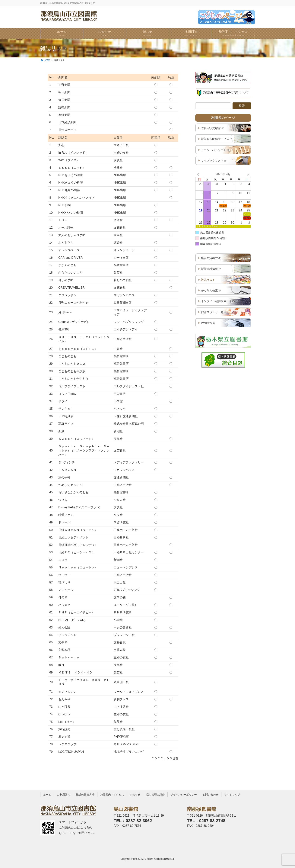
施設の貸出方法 (211, 258)
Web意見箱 (208, 323)
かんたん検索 (211, 290)
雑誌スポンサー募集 (214, 312)
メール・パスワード (215, 150)
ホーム (47, 795)
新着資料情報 (211, 269)
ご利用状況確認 (212, 128)
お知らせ (135, 795)
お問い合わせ (211, 795)
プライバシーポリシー (184, 795)
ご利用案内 (64, 795)
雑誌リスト (208, 280)
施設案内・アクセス (112, 795)
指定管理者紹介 (155, 795)
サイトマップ (232, 795)
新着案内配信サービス (216, 139)
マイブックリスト (214, 161)
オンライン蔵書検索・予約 (219, 301)
